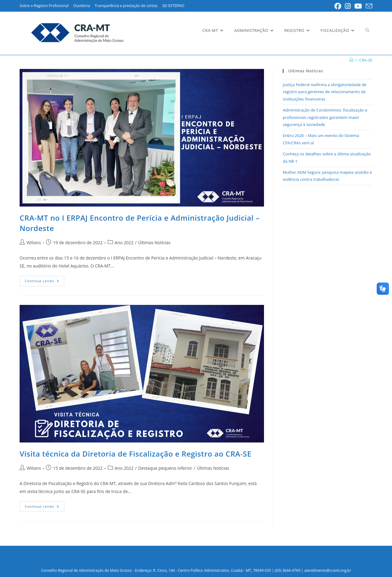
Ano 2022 (124, 243)
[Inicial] (351, 60)
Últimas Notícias (154, 243)
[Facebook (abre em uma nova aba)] (338, 6)
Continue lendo (45, 282)
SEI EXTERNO (173, 6)
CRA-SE (366, 60)
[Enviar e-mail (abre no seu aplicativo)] (368, 6)
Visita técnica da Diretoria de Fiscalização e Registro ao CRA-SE (136, 454)
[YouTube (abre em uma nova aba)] (358, 6)
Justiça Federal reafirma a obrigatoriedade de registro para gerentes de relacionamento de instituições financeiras (324, 92)
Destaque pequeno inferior (165, 468)
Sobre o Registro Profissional (44, 6)
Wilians (34, 243)
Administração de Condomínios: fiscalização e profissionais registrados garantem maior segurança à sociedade (325, 117)
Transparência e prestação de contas (126, 6)
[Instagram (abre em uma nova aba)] (348, 6)
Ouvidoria (82, 6)
